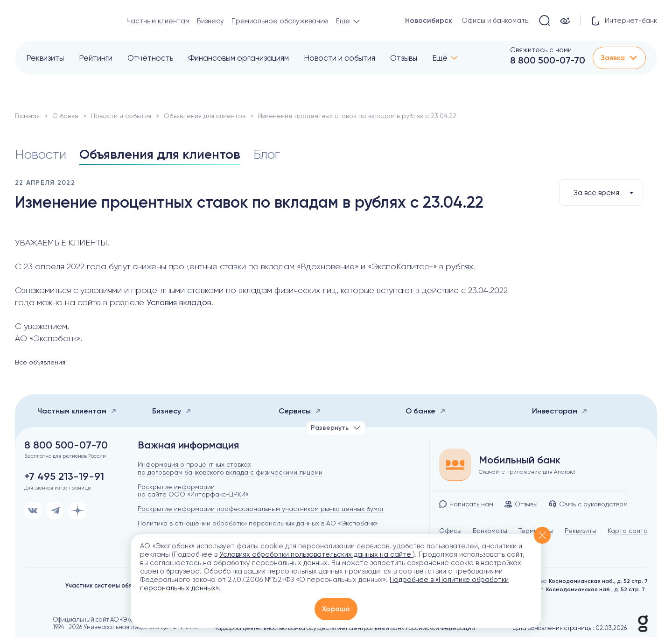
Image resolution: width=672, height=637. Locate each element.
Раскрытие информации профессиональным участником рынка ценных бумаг (261, 509)
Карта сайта (628, 531)
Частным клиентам (158, 21)
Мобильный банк (520, 460)
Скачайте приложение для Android (527, 472)
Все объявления (40, 362)
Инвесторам (560, 411)
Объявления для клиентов (205, 116)
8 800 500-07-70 (548, 60)
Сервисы (300, 411)
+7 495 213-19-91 (64, 476)
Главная (27, 116)
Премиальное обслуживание (280, 21)
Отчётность (150, 58)
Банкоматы (490, 531)
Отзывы (404, 58)
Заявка (619, 58)
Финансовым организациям (238, 58)
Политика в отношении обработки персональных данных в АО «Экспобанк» (258, 523)
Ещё (440, 58)
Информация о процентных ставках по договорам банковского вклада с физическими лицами (230, 468)
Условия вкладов (179, 302)
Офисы (450, 531)
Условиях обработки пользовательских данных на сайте (316, 554)
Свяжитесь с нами (541, 50)
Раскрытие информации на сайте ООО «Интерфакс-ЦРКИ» (193, 491)
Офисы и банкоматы (496, 21)
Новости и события (339, 58)
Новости (41, 154)
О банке (65, 116)
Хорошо (336, 609)
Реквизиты (45, 58)
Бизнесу (210, 21)
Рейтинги (96, 58)
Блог (267, 154)
